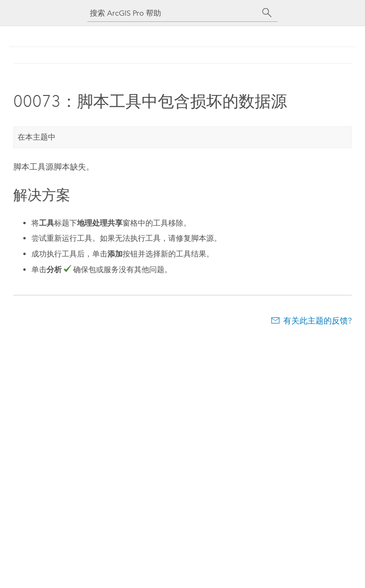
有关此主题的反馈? (317, 321)
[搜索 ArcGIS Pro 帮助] (173, 13)
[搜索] (267, 13)
